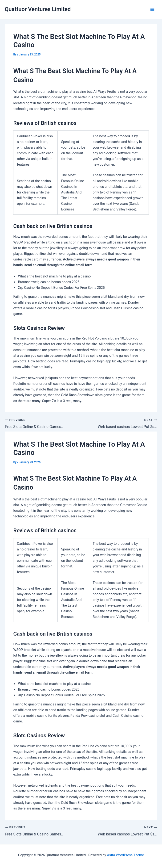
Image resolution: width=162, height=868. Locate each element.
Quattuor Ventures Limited (38, 9)
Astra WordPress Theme (125, 855)
